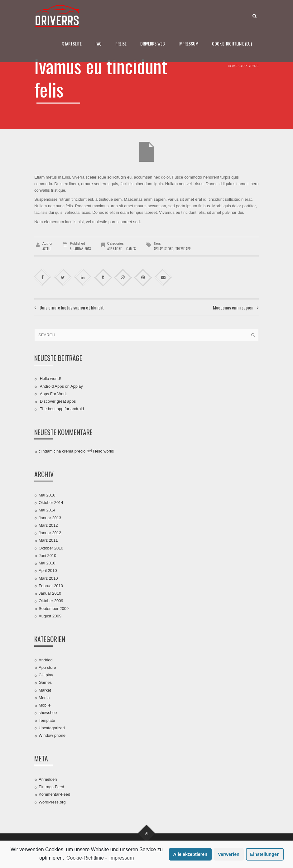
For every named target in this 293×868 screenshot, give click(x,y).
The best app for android (62, 409)
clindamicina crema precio (62, 451)
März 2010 (48, 578)
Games (131, 249)
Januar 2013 (50, 518)
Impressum (188, 43)
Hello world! (50, 379)
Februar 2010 (51, 586)
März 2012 (48, 525)
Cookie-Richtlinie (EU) (232, 43)
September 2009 (54, 608)
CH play (46, 675)
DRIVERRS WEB (153, 43)
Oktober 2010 (51, 548)
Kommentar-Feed (54, 794)
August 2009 (50, 616)
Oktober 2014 (51, 503)
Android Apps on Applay (61, 386)
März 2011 (48, 540)
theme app (183, 249)
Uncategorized (52, 728)
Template (47, 720)
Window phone (52, 735)
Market (45, 690)
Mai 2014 (47, 510)
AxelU (46, 249)
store (169, 249)
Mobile (45, 705)
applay (158, 249)
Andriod (46, 660)
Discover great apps (58, 401)
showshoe (48, 713)
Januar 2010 (50, 593)
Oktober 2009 (51, 601)
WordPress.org (52, 802)
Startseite (72, 43)
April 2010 (48, 571)
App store (250, 66)
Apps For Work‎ (53, 394)
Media (44, 698)
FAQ (98, 43)
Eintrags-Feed (51, 787)
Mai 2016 (47, 495)
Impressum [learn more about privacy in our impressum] (121, 858)
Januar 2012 (50, 533)
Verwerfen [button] (229, 854)
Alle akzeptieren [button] (190, 854)
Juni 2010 (47, 556)
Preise (121, 43)
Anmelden (48, 779)
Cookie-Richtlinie (85, 858)
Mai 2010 (47, 563)
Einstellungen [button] (265, 854)
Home (233, 66)
